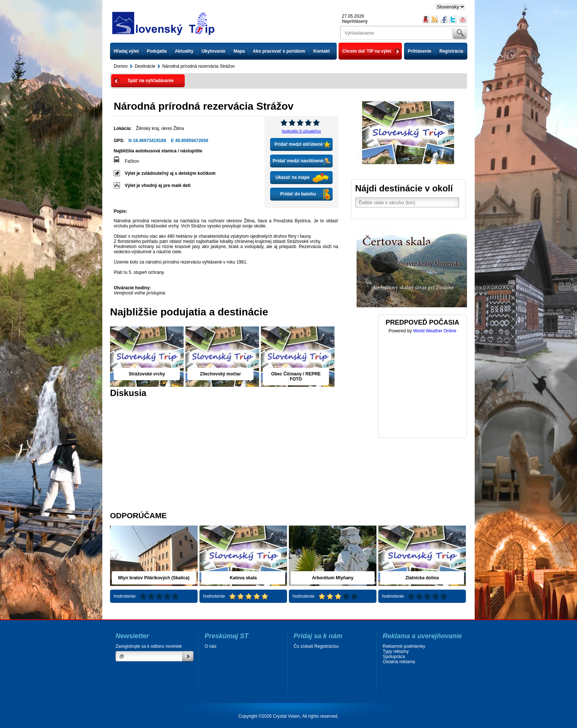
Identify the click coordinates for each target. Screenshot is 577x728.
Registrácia (451, 51)
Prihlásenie (420, 51)
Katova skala (243, 578)
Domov (121, 66)
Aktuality (184, 51)
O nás (210, 646)
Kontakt (322, 51)
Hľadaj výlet (126, 51)
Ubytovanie (214, 51)
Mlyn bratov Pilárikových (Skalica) (154, 578)
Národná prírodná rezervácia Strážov (199, 66)
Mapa (239, 51)
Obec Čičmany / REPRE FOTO (296, 377)
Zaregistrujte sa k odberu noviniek (149, 646)
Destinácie (145, 66)
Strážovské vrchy (147, 374)
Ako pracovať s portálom (279, 51)
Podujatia (157, 51)
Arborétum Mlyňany (333, 578)
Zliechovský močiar (220, 374)
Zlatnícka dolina (422, 578)
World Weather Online (435, 331)
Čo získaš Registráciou (316, 646)
